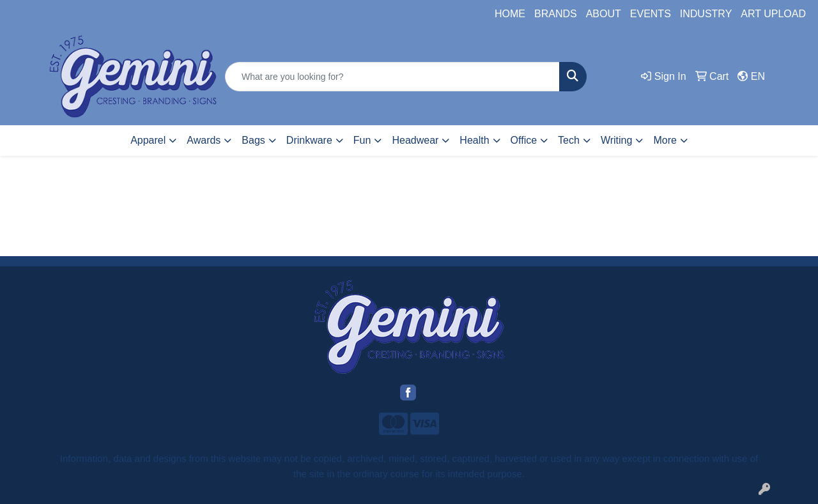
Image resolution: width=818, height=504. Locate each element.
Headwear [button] (415, 140)
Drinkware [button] (309, 140)
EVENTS (651, 14)
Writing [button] (617, 140)
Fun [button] (362, 140)
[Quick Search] (392, 77)
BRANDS (556, 14)
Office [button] (524, 140)
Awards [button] (204, 140)
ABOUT (604, 14)
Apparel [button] (148, 140)
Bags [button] (253, 140)
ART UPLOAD (773, 14)
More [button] (665, 140)
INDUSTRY (706, 14)
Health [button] (474, 140)
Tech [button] (569, 140)
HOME (510, 14)
